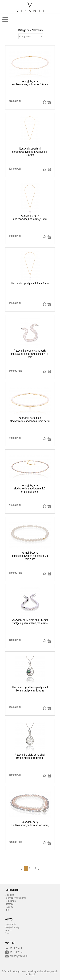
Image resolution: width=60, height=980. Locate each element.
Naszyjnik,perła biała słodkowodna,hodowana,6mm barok (30, 420)
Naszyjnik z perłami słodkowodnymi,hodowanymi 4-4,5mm (30, 152)
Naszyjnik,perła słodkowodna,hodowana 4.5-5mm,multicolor (30, 488)
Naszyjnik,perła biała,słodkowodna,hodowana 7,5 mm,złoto (30, 556)
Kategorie (24, 30)
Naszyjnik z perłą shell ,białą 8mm (30, 283)
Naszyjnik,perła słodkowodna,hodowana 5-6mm (30, 83)
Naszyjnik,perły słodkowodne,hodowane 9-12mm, (30, 824)
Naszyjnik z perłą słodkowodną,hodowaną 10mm (30, 218)
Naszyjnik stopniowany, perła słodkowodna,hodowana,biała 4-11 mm (30, 354)
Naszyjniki (38, 30)
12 (35, 868)
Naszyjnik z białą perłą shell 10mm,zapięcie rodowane (30, 756)
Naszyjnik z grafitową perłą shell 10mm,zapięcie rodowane (30, 689)
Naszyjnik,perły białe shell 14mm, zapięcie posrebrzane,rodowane (30, 622)
